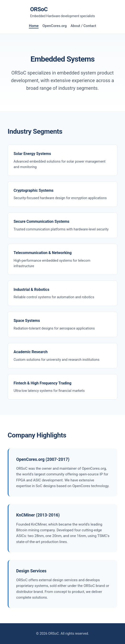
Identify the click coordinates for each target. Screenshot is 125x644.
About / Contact (83, 26)
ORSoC (62, 12)
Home (34, 26)
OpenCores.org (55, 26)
